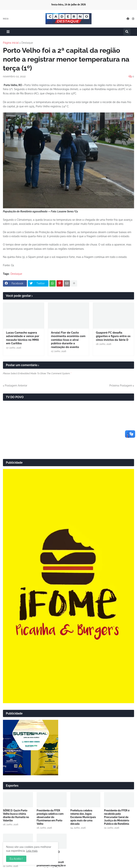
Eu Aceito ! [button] (16, 859)
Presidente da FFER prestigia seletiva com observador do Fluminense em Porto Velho (50, 817)
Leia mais (32, 851)
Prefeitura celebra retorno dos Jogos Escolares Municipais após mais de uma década (83, 817)
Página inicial (11, 43)
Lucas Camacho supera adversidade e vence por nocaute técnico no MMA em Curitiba (23, 338)
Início (6, 19)
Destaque (27, 43)
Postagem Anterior (16, 386)
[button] (8, 32)
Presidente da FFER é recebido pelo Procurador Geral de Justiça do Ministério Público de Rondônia (117, 817)
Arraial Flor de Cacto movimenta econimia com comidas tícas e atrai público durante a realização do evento (68, 340)
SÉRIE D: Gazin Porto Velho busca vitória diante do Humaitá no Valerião (16, 816)
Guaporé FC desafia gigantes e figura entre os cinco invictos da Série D (113, 336)
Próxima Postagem (121, 386)
